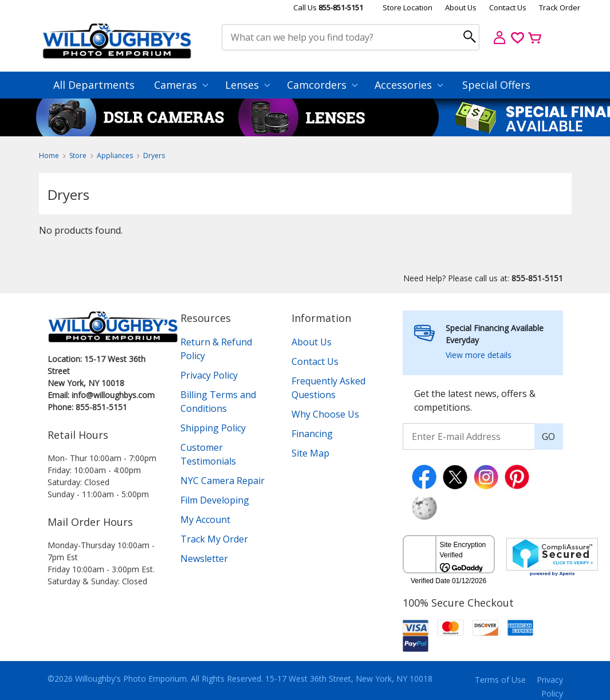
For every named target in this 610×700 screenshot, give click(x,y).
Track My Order (214, 539)
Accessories (409, 85)
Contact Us (508, 7)
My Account (205, 520)
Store (78, 156)
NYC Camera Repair (223, 481)
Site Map (310, 453)
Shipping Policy (213, 428)
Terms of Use (500, 680)
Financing (312, 434)
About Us (461, 7)
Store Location (408, 7)
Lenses (247, 85)
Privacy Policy (209, 375)
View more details (479, 355)
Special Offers (496, 85)
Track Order (560, 7)
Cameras (181, 85)
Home (49, 156)
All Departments (94, 85)
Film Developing (215, 500)
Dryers (154, 156)
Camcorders (322, 85)
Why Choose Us (325, 414)
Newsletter (204, 559)
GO (548, 436)
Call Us (328, 7)
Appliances (115, 156)
